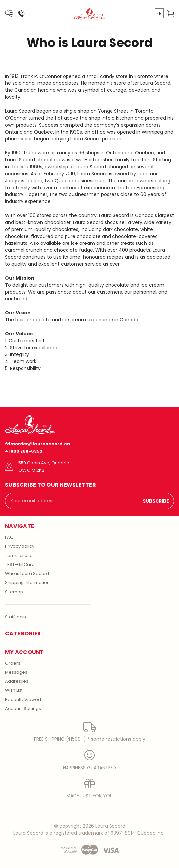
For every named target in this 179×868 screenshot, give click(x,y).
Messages (16, 672)
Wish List (14, 690)
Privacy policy (20, 546)
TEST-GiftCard (20, 564)
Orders (13, 663)
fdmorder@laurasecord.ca (38, 444)
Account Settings (23, 708)
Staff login (16, 617)
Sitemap (14, 592)
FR (159, 13)
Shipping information (27, 583)
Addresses (17, 681)
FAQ (9, 537)
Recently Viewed (23, 700)
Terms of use (19, 555)
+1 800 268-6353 (24, 451)
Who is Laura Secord (27, 574)
